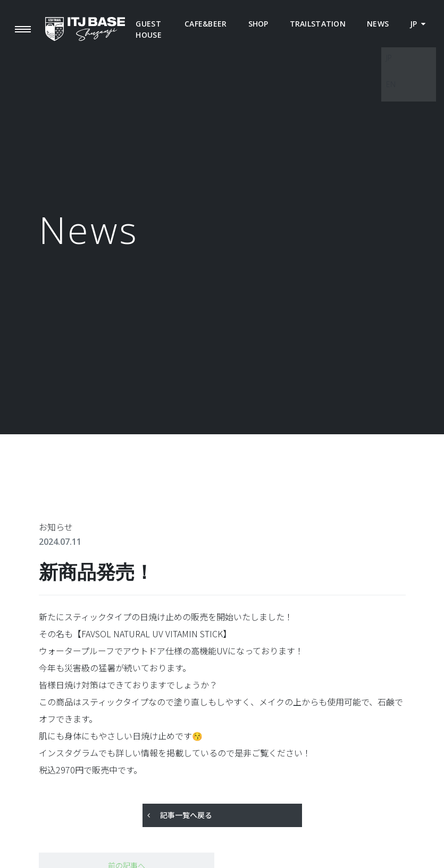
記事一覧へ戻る (186, 815)
